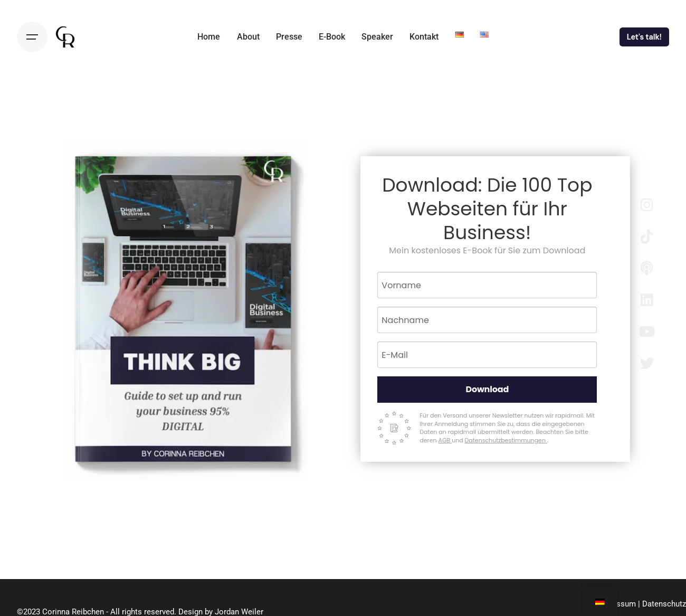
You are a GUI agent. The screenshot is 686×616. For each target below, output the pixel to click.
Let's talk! (644, 37)
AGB (445, 440)
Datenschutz (664, 604)
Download (487, 389)
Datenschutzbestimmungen (506, 440)
